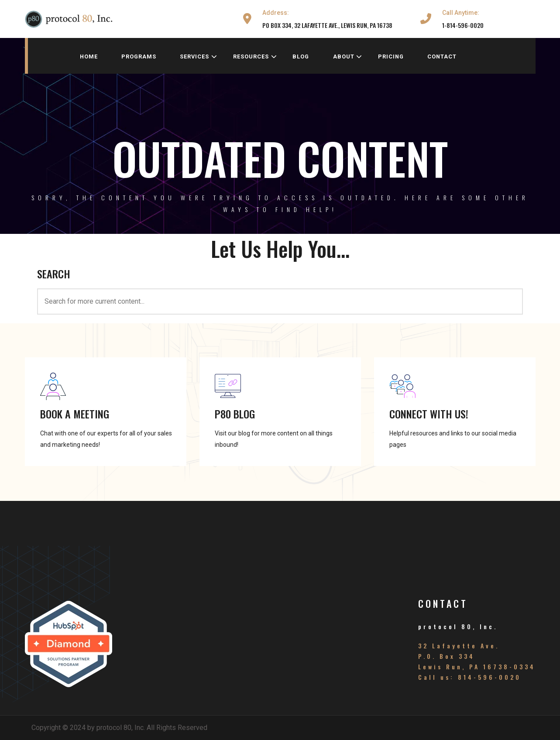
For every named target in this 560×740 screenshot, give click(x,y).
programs (139, 57)
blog (301, 57)
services (199, 57)
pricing (391, 57)
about (348, 57)
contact (442, 57)
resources (255, 57)
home (89, 57)
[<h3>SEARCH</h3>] (280, 301)
